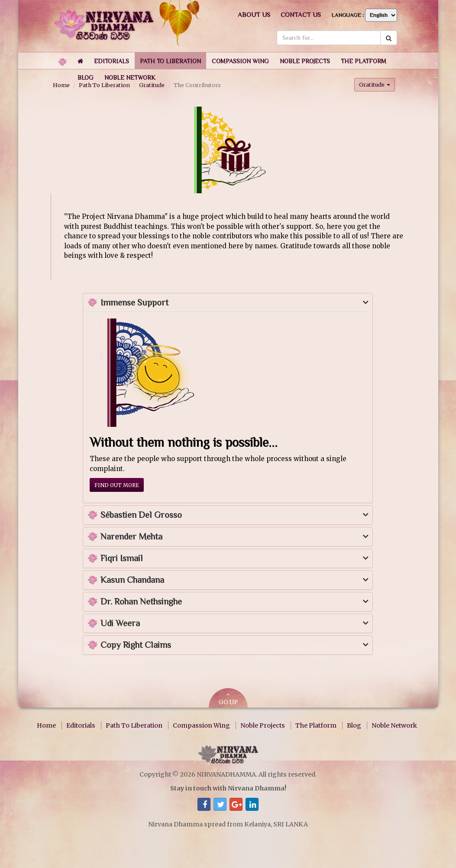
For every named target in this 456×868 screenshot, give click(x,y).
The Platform (316, 725)
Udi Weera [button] (120, 623)
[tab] (228, 303)
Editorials (81, 725)
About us (254, 15)
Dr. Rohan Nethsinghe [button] (141, 602)
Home (46, 725)
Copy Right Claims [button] (136, 645)
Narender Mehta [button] (131, 537)
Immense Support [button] (134, 303)
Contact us (301, 15)
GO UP (228, 699)
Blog (354, 725)
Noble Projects (263, 725)
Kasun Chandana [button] (132, 580)
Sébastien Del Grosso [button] (141, 515)
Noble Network (394, 725)
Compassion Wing (201, 725)
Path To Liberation (134, 725)
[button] (112, 61)
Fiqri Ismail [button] (122, 558)
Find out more (117, 485)
